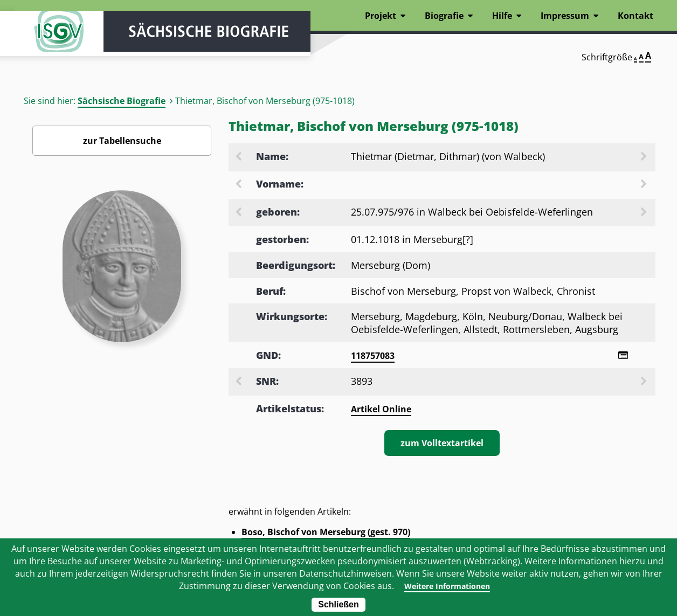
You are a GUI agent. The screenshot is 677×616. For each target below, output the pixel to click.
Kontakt (635, 16)
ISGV (47, 39)
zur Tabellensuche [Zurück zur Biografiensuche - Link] (122, 141)
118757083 (373, 356)
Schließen (338, 604)
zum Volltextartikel (442, 445)
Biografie (444, 16)
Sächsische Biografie (122, 101)
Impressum (565, 16)
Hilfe (502, 16)
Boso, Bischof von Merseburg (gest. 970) (326, 534)
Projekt (381, 16)
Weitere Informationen (447, 586)
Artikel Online (381, 411)
